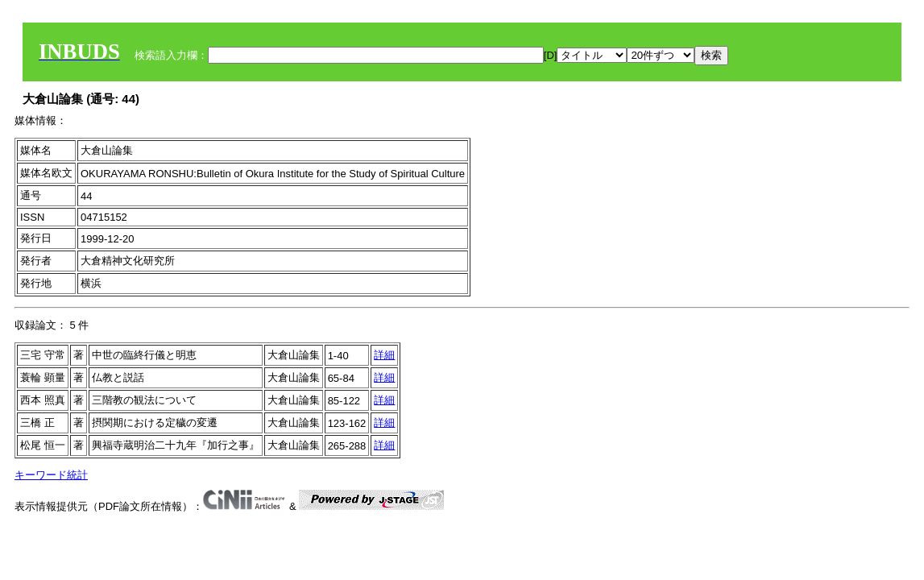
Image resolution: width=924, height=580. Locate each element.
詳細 (384, 355)
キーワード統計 (51, 475)
